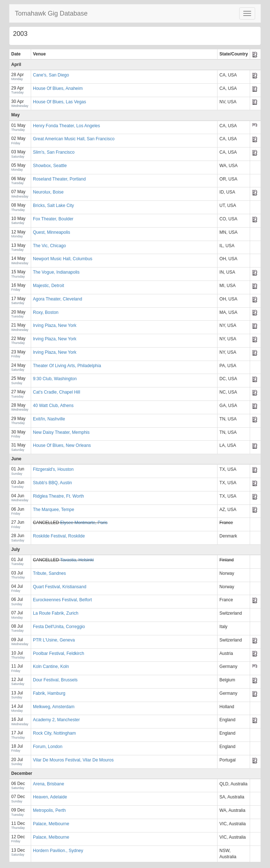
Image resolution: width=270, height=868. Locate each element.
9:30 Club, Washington (55, 379)
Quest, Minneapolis (52, 232)
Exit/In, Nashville (49, 419)
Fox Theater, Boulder (53, 219)
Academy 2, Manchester (56, 720)
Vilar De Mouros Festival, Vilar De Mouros (73, 760)
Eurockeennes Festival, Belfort (62, 600)
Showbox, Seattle (50, 166)
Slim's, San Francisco (54, 152)
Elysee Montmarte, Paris (84, 523)
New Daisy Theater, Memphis (61, 432)
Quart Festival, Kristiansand (60, 587)
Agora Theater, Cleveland (58, 299)
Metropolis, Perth (49, 810)
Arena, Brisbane (48, 784)
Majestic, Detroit (48, 286)
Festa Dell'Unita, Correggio (59, 627)
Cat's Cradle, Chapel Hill (56, 392)
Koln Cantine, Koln (51, 666)
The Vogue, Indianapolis (56, 272)
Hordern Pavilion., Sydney (58, 851)
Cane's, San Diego (51, 75)
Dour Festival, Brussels (55, 680)
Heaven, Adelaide (50, 797)
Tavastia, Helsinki (77, 560)
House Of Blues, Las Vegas (60, 102)
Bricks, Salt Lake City (53, 205)
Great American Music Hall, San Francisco (74, 139)
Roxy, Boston (46, 312)
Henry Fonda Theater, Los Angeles (66, 126)
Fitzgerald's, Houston (53, 469)
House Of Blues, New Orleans (62, 445)
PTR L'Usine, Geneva (54, 640)
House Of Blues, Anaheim (58, 88)
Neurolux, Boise (48, 192)
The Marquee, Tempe (54, 510)
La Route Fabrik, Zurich (56, 613)
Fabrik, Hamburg (49, 693)
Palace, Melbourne (51, 824)
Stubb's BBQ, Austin (52, 483)
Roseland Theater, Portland (59, 179)
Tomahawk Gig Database (51, 13)
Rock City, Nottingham (54, 733)
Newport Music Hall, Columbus (63, 259)
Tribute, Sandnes (49, 573)
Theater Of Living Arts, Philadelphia (67, 366)
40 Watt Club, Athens (53, 406)
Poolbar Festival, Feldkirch (58, 653)
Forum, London (48, 747)
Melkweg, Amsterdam (54, 707)
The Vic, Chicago (49, 246)
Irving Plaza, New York (55, 325)
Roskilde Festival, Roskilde (59, 536)
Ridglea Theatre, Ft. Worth (58, 496)
